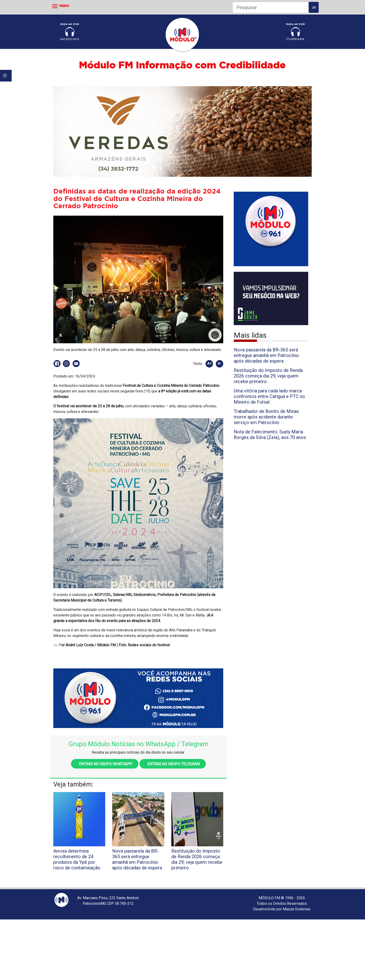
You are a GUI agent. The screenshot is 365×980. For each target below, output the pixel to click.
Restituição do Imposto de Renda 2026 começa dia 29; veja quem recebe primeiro (268, 376)
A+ (209, 364)
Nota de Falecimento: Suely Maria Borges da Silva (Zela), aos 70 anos (270, 435)
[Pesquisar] (271, 7)
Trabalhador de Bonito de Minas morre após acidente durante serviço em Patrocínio (266, 417)
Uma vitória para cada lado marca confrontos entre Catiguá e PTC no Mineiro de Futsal (269, 396)
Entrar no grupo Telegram (173, 764)
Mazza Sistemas (297, 909)
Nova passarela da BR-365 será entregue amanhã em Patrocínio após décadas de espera (266, 355)
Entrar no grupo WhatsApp (105, 764)
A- (220, 364)
